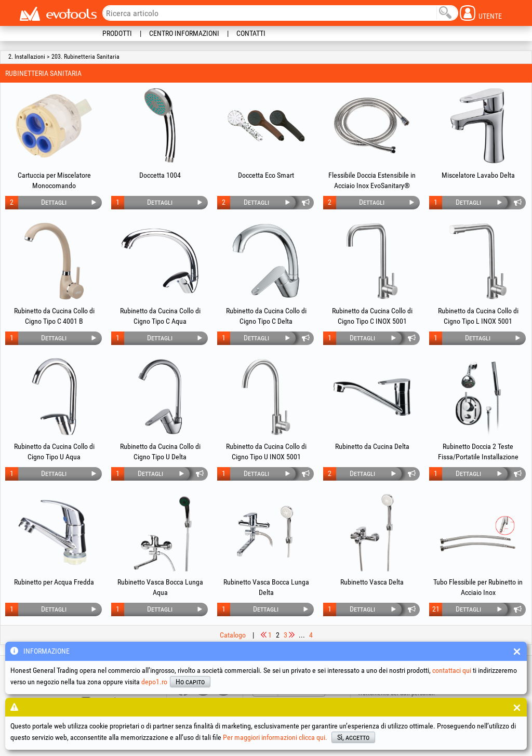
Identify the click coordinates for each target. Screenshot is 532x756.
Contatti (251, 33)
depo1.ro (154, 682)
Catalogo (233, 635)
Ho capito (190, 682)
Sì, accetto (353, 737)
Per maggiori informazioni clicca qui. (275, 737)
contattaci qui (452, 670)
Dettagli (54, 202)
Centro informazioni (184, 33)
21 (436, 609)
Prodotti (117, 33)
